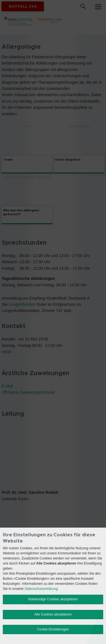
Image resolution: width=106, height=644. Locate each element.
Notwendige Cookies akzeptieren (53, 599)
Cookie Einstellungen (53, 629)
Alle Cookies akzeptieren (53, 614)
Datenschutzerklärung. (42, 589)
